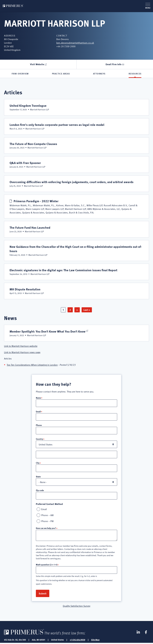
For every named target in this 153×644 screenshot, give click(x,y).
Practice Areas (61, 74)
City (38, 463)
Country (39, 439)
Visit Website (37, 64)
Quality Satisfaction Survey (76, 607)
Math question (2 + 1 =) (47, 565)
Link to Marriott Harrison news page (22, 352)
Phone (39, 425)
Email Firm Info (114, 64)
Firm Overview (20, 74)
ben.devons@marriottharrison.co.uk (75, 43)
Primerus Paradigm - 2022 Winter (37, 201)
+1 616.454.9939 (77, 641)
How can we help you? (46, 529)
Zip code (40, 491)
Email (38, 411)
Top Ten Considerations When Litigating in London (32, 365)
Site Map (95, 641)
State (38, 477)
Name (38, 397)
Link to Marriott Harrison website (21, 346)
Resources (135, 74)
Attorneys (99, 74)
